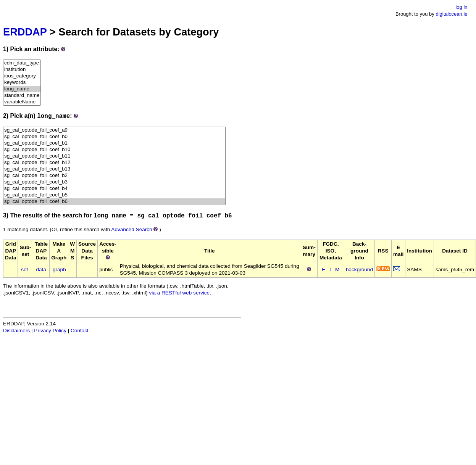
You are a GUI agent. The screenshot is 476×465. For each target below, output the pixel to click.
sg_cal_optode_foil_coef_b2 (114, 176)
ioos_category (22, 76)
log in (461, 7)
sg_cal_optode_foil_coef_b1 (114, 143)
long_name (22, 89)
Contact (80, 331)
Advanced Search (132, 229)
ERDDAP (25, 32)
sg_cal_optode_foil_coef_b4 (114, 189)
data (41, 270)
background (359, 270)
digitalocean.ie (451, 14)
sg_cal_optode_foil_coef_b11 (114, 156)
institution (22, 70)
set (24, 270)
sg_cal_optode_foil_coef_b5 (114, 195)
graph (59, 270)
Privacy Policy (50, 331)
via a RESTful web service (180, 293)
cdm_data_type (22, 63)
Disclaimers (16, 331)
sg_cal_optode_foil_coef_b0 (114, 137)
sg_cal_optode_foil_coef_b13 (114, 169)
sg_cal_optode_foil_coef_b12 (114, 163)
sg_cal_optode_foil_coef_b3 (114, 182)
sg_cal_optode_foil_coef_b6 (114, 202)
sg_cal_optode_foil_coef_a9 (114, 130)
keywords (22, 83)
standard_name (22, 96)
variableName (22, 102)
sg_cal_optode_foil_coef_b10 (114, 150)
